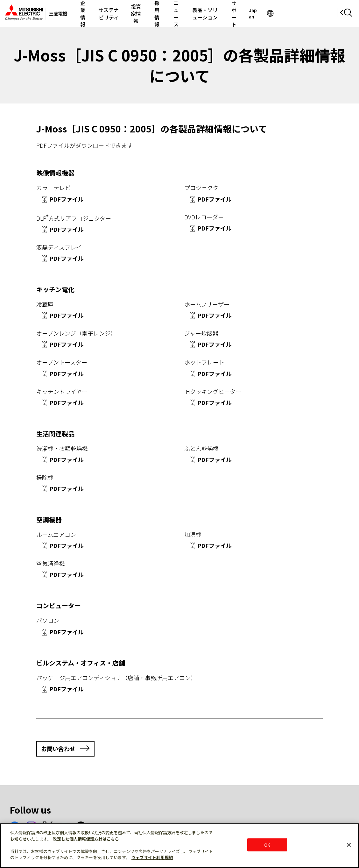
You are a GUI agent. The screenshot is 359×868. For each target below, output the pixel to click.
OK (267, 845)
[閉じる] (349, 845)
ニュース (206, 13)
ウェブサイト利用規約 (152, 857)
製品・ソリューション (243, 13)
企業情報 (86, 13)
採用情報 (181, 13)
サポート (281, 13)
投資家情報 (154, 13)
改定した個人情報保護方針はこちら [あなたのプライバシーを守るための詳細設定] (86, 839)
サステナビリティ (119, 13)
